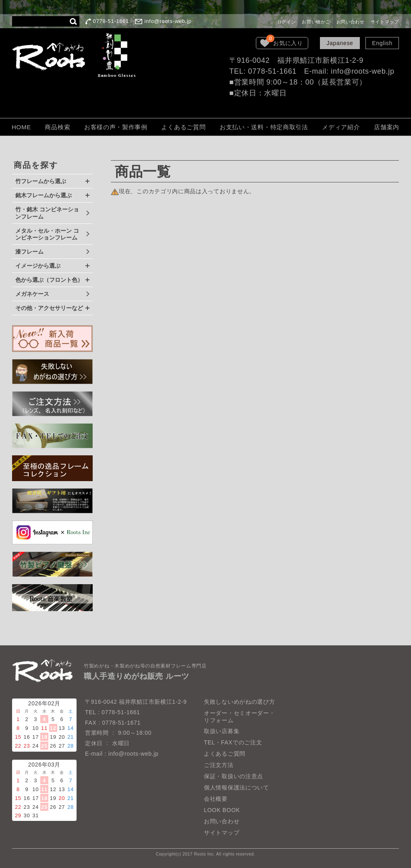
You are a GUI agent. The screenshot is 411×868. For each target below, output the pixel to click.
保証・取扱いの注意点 (234, 776)
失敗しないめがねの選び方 (239, 702)
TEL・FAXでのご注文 (233, 742)
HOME (21, 127)
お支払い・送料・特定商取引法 (264, 127)
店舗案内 (387, 127)
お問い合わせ (351, 22)
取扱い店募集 (222, 731)
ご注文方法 (219, 765)
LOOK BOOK (222, 810)
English (382, 43)
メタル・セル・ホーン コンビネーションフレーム (47, 234)
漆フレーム (29, 252)
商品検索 (57, 127)
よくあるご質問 (183, 127)
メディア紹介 (341, 127)
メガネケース (32, 294)
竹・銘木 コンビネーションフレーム (47, 213)
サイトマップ (385, 22)
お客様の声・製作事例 (116, 127)
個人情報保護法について (237, 787)
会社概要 (216, 799)
